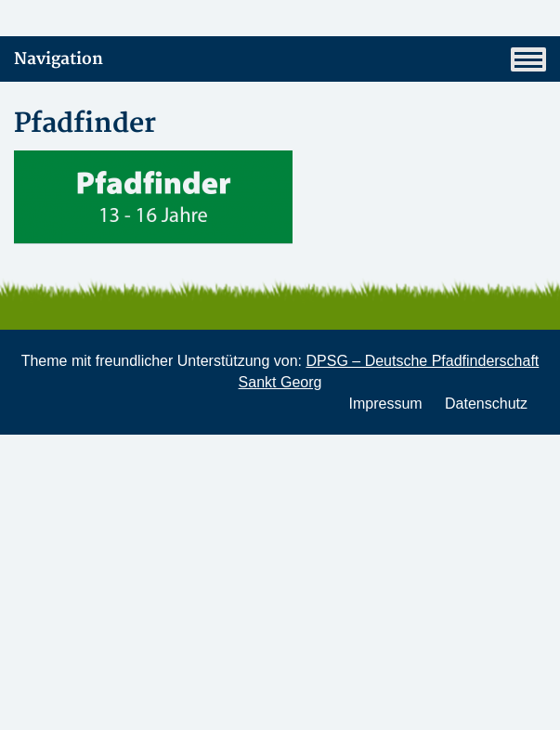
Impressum (385, 404)
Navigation (280, 59)
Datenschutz (486, 404)
